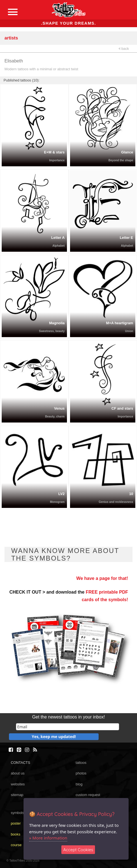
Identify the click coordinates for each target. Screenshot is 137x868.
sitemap (17, 795)
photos (81, 773)
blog (79, 784)
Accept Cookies (78, 850)
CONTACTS (20, 763)
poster (16, 823)
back (124, 49)
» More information (48, 838)
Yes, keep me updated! (54, 737)
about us (18, 773)
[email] (68, 727)
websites (18, 784)
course (16, 845)
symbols (17, 813)
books (15, 834)
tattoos (81, 763)
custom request (88, 795)
